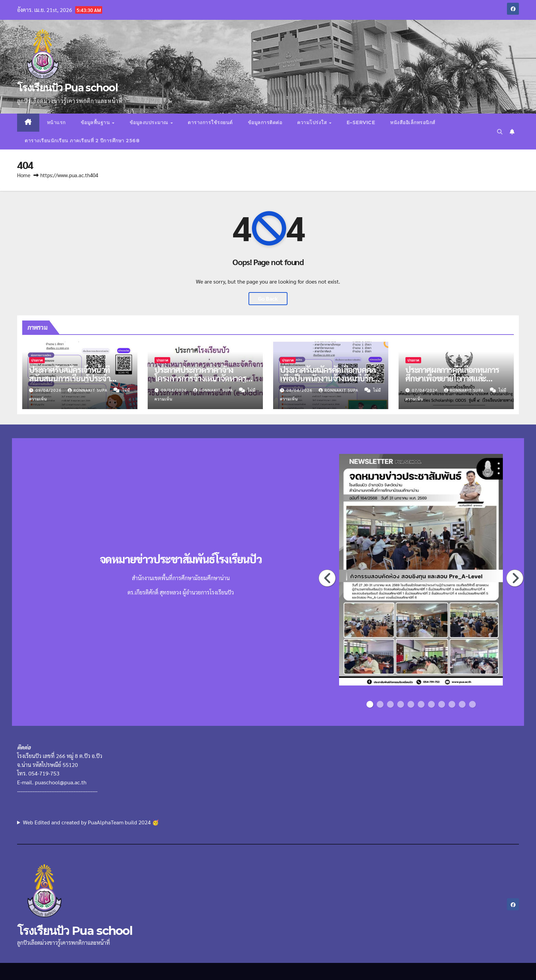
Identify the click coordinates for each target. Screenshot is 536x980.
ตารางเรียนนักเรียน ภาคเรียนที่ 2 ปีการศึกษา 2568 (82, 141)
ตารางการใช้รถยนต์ (210, 122)
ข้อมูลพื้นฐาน (96, 122)
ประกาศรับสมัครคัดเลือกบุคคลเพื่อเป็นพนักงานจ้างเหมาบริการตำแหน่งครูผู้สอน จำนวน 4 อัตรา (330, 382)
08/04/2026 (300, 390)
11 (473, 704)
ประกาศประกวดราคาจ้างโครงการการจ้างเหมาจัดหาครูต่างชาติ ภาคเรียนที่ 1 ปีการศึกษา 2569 (200, 382)
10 (463, 704)
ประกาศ (37, 360)
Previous (327, 578)
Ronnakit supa (88, 390)
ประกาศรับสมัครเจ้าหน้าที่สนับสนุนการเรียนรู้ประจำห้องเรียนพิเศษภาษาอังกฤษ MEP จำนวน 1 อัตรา (72, 382)
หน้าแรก (56, 122)
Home (24, 175)
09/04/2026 (49, 390)
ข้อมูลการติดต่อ (265, 122)
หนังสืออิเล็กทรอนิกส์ (413, 122)
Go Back (268, 298)
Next (515, 578)
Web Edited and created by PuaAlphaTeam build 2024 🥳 (91, 822)
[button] (500, 132)
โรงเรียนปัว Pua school (67, 88)
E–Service (361, 122)
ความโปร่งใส (313, 122)
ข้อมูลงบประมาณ (150, 122)
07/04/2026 (426, 390)
